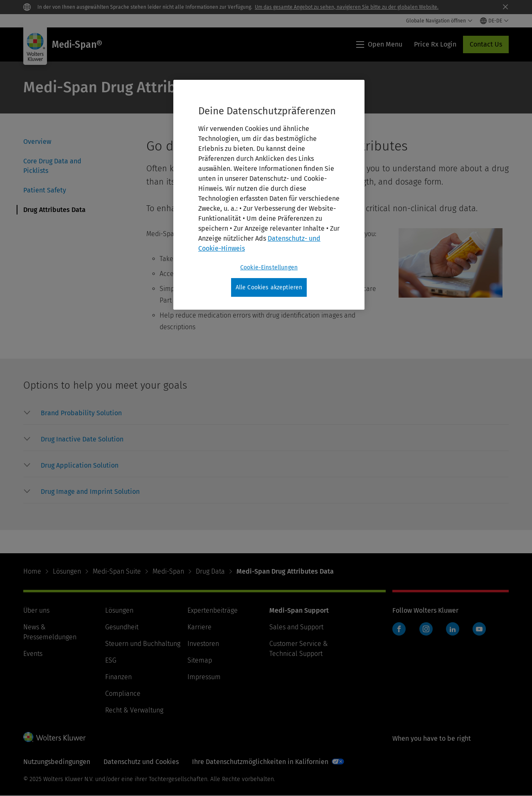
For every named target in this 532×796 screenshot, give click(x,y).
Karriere (199, 627)
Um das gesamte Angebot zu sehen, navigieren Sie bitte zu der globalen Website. (347, 7)
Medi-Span (168, 571)
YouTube (479, 629)
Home (32, 571)
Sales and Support (296, 627)
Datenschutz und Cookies (141, 762)
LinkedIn (453, 629)
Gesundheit (122, 627)
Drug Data (210, 571)
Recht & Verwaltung (134, 710)
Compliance (123, 694)
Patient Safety (45, 190)
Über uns (36, 610)
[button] (81, 413)
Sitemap (200, 660)
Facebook (399, 629)
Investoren (203, 644)
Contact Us (486, 44)
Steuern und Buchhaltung (143, 644)
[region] (269, 195)
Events (33, 654)
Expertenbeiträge (213, 610)
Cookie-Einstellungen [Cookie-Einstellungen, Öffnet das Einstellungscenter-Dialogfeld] (269, 267)
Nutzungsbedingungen (57, 762)
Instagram (426, 629)
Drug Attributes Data (54, 210)
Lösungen (67, 571)
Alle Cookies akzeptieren (269, 287)
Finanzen (118, 677)
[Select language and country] (494, 21)
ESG (111, 660)
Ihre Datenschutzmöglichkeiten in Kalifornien (260, 762)
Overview (37, 142)
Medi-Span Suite (117, 571)
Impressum (204, 677)
